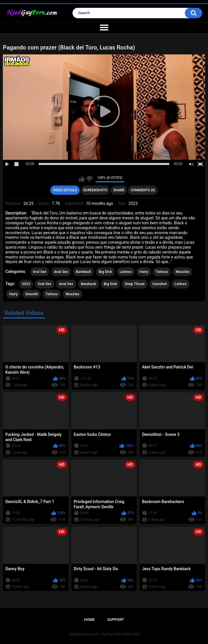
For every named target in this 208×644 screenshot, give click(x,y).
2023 (26, 284)
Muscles (182, 272)
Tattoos (162, 272)
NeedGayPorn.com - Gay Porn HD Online (100, 634)
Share (119, 190)
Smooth (32, 294)
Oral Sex (40, 272)
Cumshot (160, 284)
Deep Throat (135, 284)
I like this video (82, 179)
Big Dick (105, 272)
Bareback (84, 272)
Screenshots (95, 190)
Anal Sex (61, 272)
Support (116, 620)
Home (89, 620)
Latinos (126, 272)
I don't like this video (89, 179)
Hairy (144, 272)
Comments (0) (143, 190)
